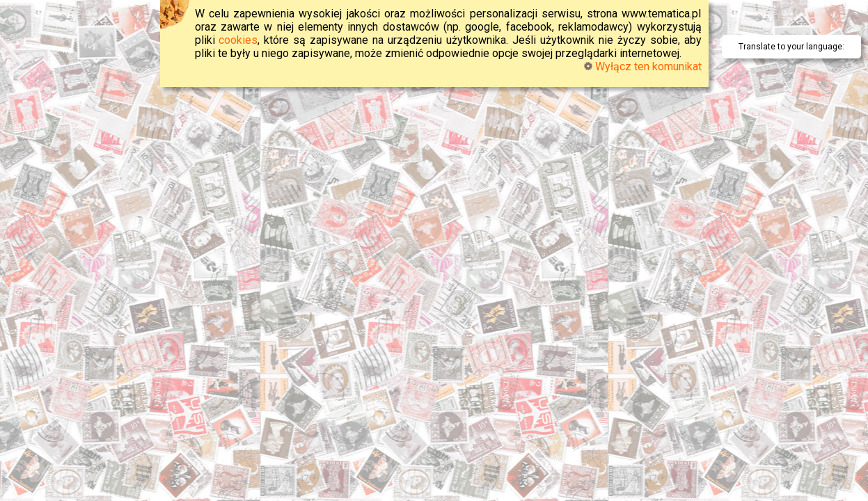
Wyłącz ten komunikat (643, 66)
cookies (238, 40)
